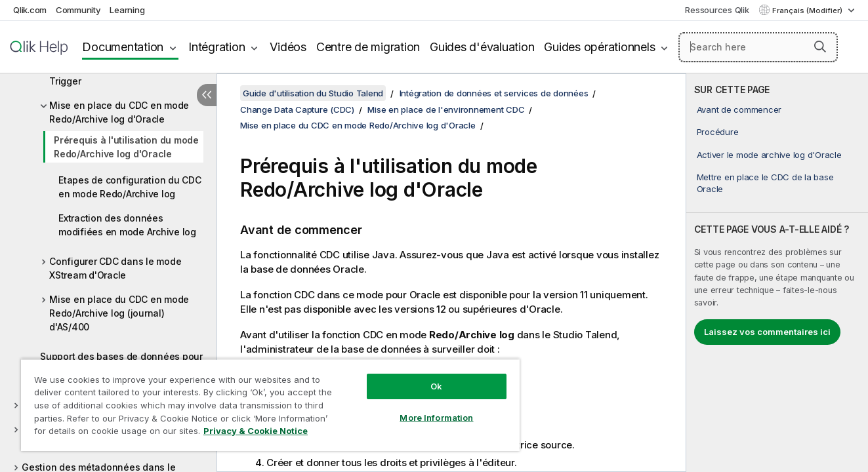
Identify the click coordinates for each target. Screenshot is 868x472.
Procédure (718, 132)
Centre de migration (368, 47)
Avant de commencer (739, 109)
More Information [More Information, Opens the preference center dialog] (436, 418)
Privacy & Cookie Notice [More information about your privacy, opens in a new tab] (256, 431)
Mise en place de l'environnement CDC (446, 109)
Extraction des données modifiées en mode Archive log (127, 225)
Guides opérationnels (599, 47)
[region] (270, 405)
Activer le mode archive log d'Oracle (769, 155)
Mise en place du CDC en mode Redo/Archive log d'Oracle (119, 112)
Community (78, 10)
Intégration (217, 47)
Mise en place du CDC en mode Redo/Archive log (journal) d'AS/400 (119, 313)
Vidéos (288, 47)
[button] (820, 47)
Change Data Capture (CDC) (297, 109)
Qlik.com (30, 10)
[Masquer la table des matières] (207, 95)
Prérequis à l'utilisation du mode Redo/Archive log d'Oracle (126, 147)
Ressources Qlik (717, 10)
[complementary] (777, 273)
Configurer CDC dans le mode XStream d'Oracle (115, 268)
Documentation (123, 47)
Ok (436, 386)
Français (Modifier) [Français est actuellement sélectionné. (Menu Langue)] (808, 10)
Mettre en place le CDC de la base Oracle (765, 183)
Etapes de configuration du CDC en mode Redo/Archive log (130, 187)
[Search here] (758, 47)
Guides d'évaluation (482, 47)
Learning (127, 10)
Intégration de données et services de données (494, 93)
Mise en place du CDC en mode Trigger (119, 74)
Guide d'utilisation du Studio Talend (313, 93)
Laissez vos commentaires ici (767, 332)
